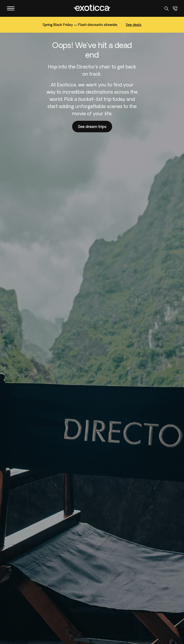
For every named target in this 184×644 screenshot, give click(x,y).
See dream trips (92, 127)
